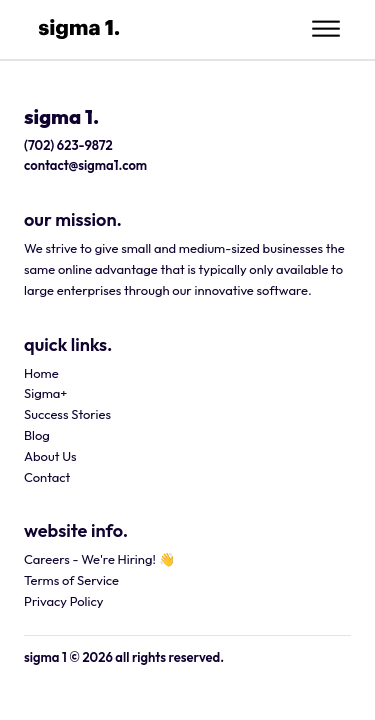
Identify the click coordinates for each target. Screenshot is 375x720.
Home (41, 372)
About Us (50, 455)
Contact (47, 476)
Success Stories (67, 414)
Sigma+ (45, 393)
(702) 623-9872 (68, 144)
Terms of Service (71, 580)
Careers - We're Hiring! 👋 (99, 559)
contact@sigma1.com (85, 165)
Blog (37, 435)
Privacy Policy (63, 601)
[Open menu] (326, 29)
